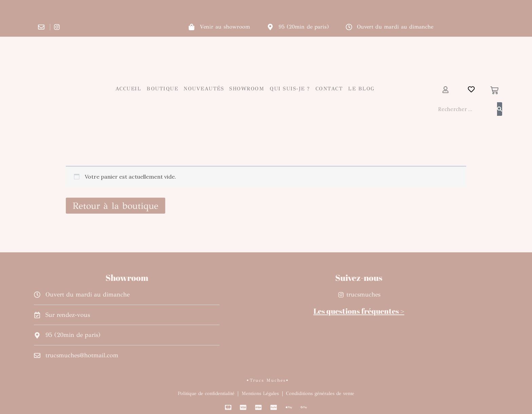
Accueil (128, 89)
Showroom (247, 89)
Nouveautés (204, 89)
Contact (329, 89)
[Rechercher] (500, 109)
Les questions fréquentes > (359, 311)
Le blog (361, 89)
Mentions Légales (260, 393)
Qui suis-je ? (290, 89)
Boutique (162, 89)
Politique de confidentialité (206, 393)
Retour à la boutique (116, 206)
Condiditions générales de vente (320, 393)
